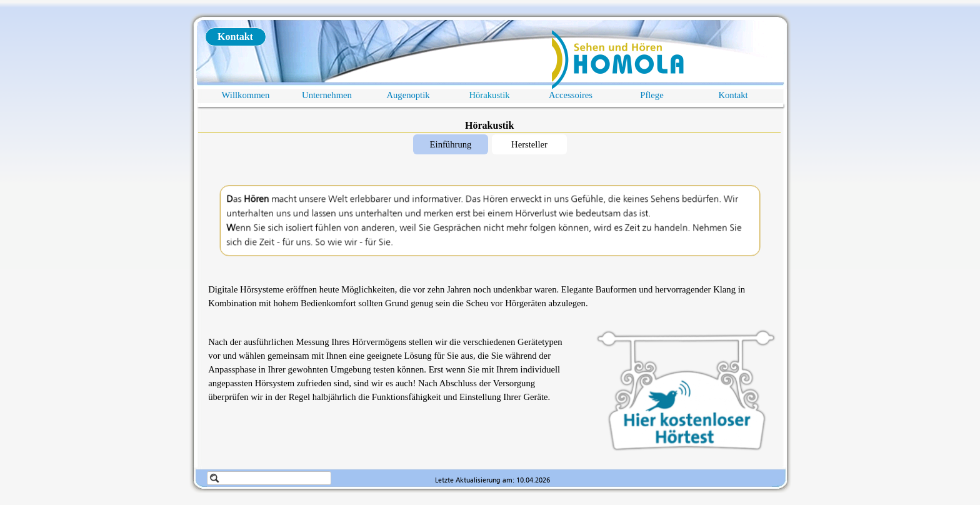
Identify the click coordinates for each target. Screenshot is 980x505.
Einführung (451, 144)
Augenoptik (408, 95)
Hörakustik (489, 95)
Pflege (652, 95)
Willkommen (246, 95)
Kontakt (733, 95)
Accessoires (571, 95)
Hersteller (529, 144)
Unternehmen (327, 95)
